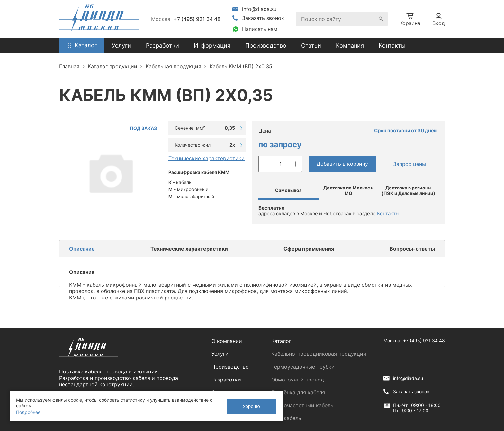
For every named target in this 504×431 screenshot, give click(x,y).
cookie (75, 400)
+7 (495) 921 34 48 (197, 19)
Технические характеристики (207, 158)
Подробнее (28, 412)
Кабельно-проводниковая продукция (319, 354)
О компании (227, 341)
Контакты (392, 46)
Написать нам (260, 29)
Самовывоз (288, 190)
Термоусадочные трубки (303, 367)
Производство (266, 46)
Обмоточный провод (298, 380)
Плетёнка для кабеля (298, 392)
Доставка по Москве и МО (349, 190)
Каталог (281, 341)
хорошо (252, 406)
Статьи (311, 46)
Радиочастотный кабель (302, 405)
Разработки (226, 380)
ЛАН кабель (286, 418)
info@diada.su (259, 9)
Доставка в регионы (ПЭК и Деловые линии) (408, 190)
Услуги (220, 354)
